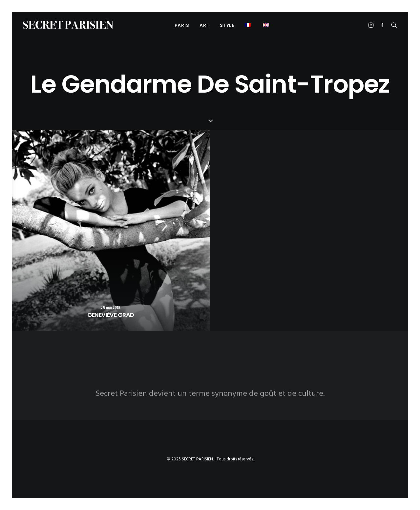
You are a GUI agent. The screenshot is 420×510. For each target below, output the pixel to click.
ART (204, 25)
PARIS (182, 25)
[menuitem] (182, 25)
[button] (249, 25)
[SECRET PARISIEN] (68, 25)
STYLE (227, 25)
